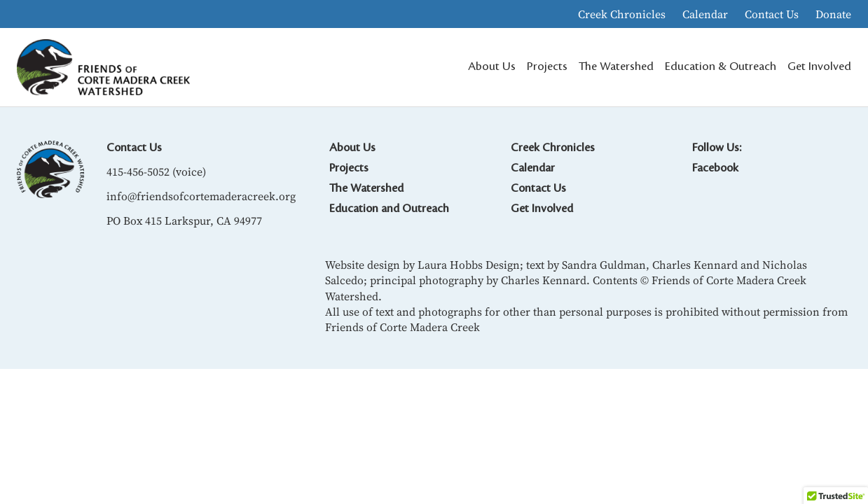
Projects (349, 168)
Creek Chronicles (622, 14)
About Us (352, 148)
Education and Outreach (389, 209)
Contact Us (772, 14)
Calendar (705, 14)
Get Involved (542, 209)
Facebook (715, 168)
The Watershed (366, 188)
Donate (833, 14)
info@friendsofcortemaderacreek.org (201, 196)
